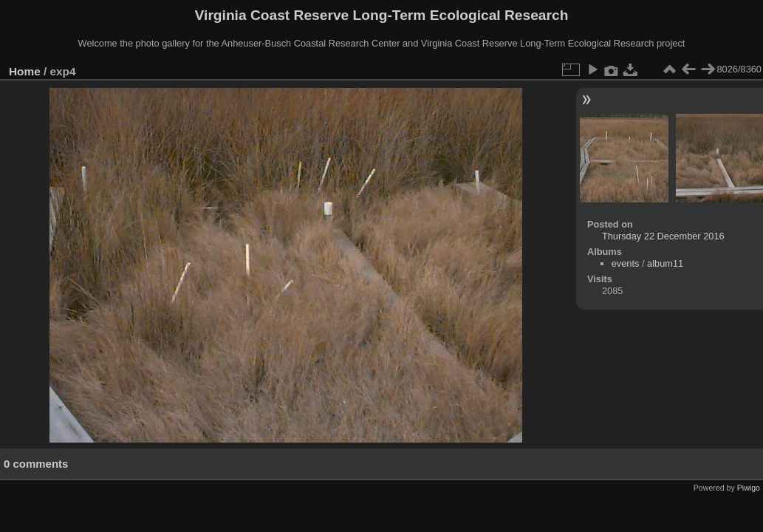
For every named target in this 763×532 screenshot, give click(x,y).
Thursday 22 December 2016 (663, 236)
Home (25, 71)
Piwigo (749, 488)
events (626, 263)
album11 (665, 263)
